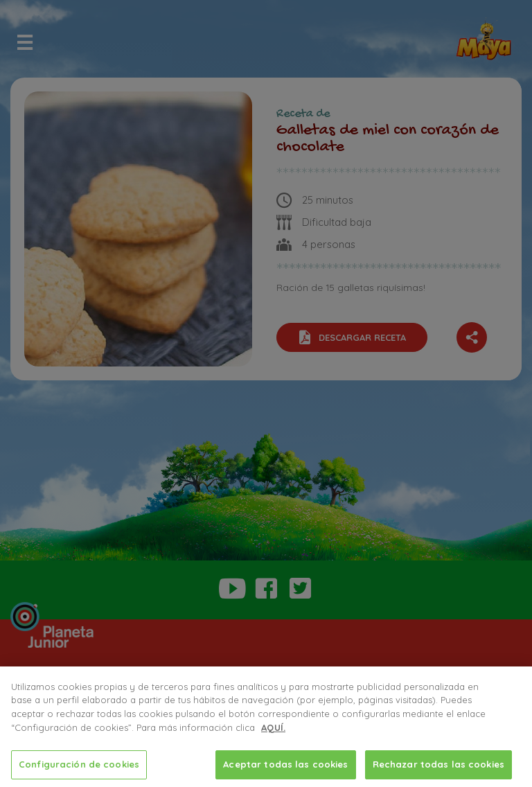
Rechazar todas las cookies (438, 766)
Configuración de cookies (79, 766)
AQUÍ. (273, 729)
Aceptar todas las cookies (285, 766)
